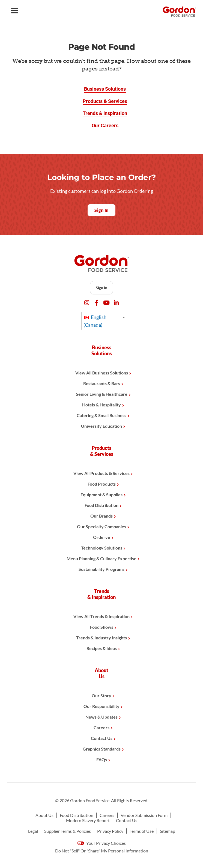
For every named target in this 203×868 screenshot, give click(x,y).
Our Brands (101, 516)
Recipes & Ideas (102, 648)
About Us (44, 815)
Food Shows (102, 627)
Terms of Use (142, 831)
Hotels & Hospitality (101, 405)
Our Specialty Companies (101, 526)
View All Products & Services (101, 473)
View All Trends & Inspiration (101, 616)
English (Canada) (95, 321)
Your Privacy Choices (101, 843)
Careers (101, 727)
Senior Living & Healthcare (102, 394)
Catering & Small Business (101, 415)
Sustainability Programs (101, 569)
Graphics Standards (102, 749)
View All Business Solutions (102, 373)
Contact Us (102, 738)
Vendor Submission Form (144, 815)
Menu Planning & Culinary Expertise (101, 558)
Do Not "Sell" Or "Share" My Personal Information (102, 851)
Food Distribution (101, 505)
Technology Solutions (102, 548)
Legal (33, 831)
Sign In (101, 288)
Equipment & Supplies (101, 494)
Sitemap (168, 831)
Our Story (101, 696)
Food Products (102, 484)
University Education (101, 426)
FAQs (102, 759)
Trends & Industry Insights (101, 638)
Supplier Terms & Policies (68, 831)
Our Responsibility (101, 706)
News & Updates (101, 717)
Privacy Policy (110, 831)
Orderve (102, 537)
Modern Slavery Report (88, 820)
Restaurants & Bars (102, 383)
